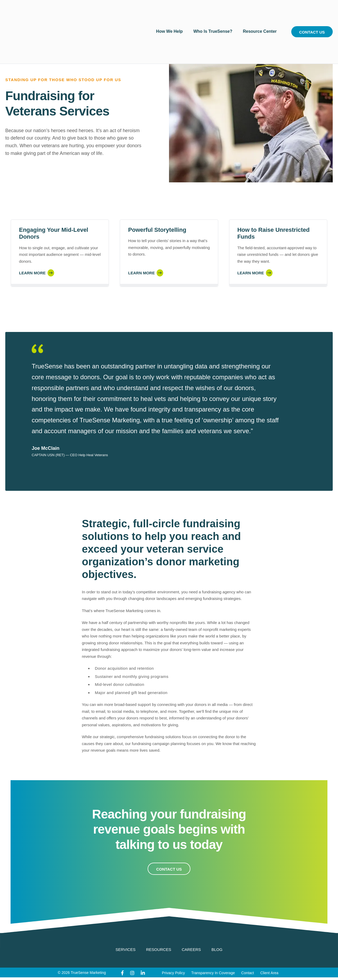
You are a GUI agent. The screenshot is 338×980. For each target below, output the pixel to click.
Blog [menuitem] (217, 949)
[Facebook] (122, 973)
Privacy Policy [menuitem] (173, 973)
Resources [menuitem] (159, 949)
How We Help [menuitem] (169, 13)
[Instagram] (132, 973)
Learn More (32, 273)
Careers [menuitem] (191, 949)
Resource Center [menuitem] (260, 13)
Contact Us (312, 14)
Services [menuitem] (126, 949)
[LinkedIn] (143, 973)
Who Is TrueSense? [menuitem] (213, 13)
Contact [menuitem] (247, 973)
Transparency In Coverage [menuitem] (213, 973)
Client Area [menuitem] (269, 973)
